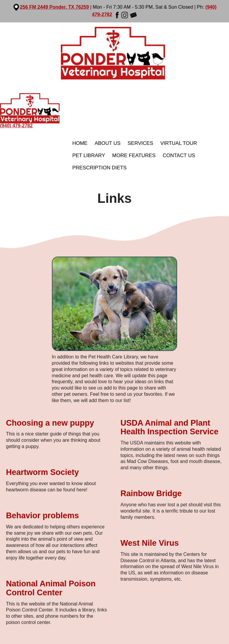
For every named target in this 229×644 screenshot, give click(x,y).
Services (140, 143)
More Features (134, 155)
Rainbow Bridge (151, 493)
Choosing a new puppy (50, 423)
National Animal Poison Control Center (51, 588)
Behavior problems (42, 516)
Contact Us (179, 155)
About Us (107, 143)
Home (80, 143)
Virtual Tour (179, 143)
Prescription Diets (99, 168)
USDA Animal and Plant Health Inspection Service (170, 427)
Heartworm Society (42, 472)
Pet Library (89, 155)
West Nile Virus (150, 543)
